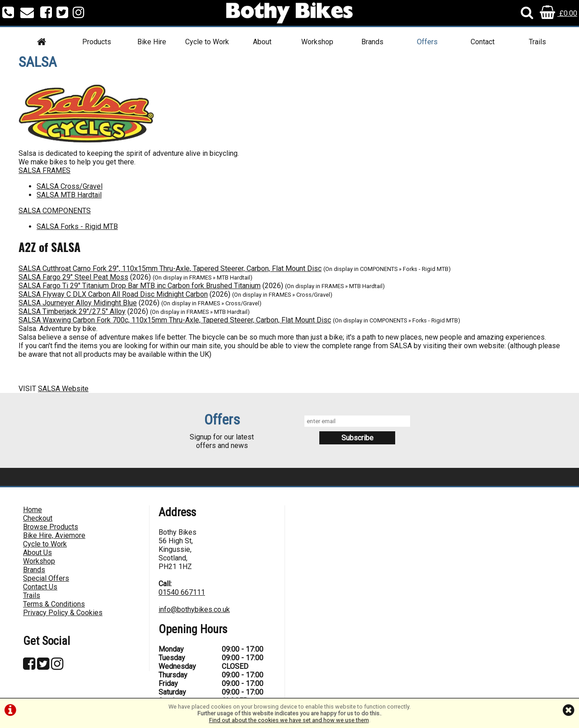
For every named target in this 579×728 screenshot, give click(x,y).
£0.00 (558, 13)
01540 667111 (182, 592)
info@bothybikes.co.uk (194, 609)
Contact (483, 42)
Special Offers (46, 578)
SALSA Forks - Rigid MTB (77, 226)
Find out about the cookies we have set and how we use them (289, 720)
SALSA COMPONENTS (55, 211)
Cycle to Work (207, 42)
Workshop (317, 42)
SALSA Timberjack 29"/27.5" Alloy (72, 311)
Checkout (38, 518)
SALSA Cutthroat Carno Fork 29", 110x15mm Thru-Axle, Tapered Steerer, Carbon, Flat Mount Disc (170, 268)
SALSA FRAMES (44, 170)
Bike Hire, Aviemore (54, 535)
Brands (372, 42)
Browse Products (51, 527)
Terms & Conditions (54, 604)
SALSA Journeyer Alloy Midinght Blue (78, 303)
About (262, 42)
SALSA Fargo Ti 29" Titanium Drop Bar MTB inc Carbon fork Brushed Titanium (140, 286)
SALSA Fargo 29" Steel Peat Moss (73, 277)
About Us (37, 553)
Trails (537, 42)
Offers (427, 42)
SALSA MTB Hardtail (69, 195)
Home (33, 510)
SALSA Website (63, 389)
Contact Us (40, 587)
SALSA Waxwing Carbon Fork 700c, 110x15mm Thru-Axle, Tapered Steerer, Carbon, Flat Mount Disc (175, 320)
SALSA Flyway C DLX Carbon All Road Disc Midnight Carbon (113, 294)
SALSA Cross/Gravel (70, 186)
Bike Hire (152, 42)
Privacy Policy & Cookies (63, 613)
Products (97, 42)
